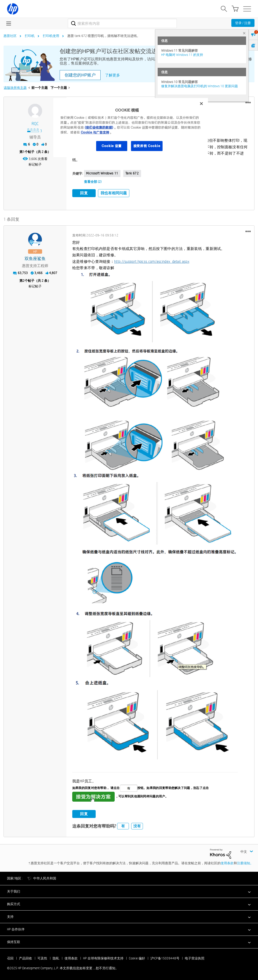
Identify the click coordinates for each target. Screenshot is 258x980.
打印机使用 (51, 36)
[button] (248, 103)
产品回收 (25, 958)
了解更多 (113, 75)
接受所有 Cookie (147, 146)
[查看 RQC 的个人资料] (35, 124)
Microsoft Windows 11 (102, 173)
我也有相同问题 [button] (114, 193)
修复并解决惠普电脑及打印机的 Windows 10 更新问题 (200, 86)
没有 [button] (137, 826)
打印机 (30, 36)
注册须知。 (245, 863)
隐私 (56, 958)
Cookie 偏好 (137, 958)
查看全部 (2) (93, 182)
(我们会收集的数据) (99, 127)
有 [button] (123, 826)
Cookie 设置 (112, 146)
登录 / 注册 (243, 23)
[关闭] (201, 104)
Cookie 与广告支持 (95, 132)
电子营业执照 (195, 958)
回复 (84, 193)
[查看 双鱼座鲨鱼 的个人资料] (35, 259)
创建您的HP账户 (80, 75)
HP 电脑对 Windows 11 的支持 (182, 55)
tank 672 (132, 173)
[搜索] (122, 23)
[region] (131, 128)
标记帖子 (35, 164)
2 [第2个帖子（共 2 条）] (24, 281)
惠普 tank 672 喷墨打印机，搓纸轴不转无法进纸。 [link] (104, 36)
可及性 (42, 958)
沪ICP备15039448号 (165, 958)
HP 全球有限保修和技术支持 (103, 958)
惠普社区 (10, 36)
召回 (10, 958)
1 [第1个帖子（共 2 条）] (24, 152)
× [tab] (244, 33)
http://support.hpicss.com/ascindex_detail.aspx (152, 262)
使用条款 (227, 863)
